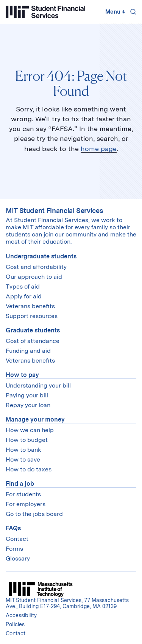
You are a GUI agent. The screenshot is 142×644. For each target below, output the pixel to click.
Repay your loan (28, 405)
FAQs (13, 528)
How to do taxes (29, 469)
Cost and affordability (36, 267)
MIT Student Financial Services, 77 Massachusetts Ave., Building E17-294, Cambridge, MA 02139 (67, 603)
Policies (15, 624)
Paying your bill (27, 395)
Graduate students (33, 330)
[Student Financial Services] (45, 12)
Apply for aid (24, 296)
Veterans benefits (30, 306)
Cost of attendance (33, 341)
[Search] (132, 12)
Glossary (18, 558)
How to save (23, 459)
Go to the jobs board (34, 514)
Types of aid (23, 286)
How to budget (27, 440)
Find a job (20, 484)
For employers (26, 504)
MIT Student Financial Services (54, 211)
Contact (17, 539)
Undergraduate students (41, 256)
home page (99, 149)
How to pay (22, 375)
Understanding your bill (38, 385)
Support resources (32, 316)
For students (23, 494)
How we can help (30, 430)
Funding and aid (28, 351)
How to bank (23, 450)
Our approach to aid (34, 277)
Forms (14, 549)
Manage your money (35, 419)
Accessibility (21, 615)
